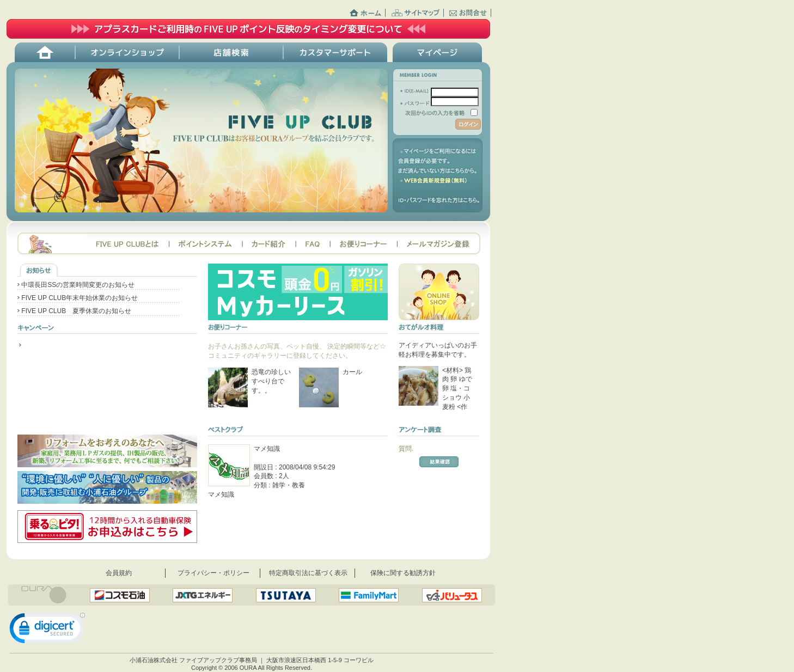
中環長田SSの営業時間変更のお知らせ (76, 285)
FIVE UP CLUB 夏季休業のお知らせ (74, 311)
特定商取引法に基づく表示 (308, 573)
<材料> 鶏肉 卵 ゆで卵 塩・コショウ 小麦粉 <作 (457, 389)
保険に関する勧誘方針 (403, 573)
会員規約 (119, 573)
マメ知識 (267, 449)
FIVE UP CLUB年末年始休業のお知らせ (78, 298)
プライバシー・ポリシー (213, 573)
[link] (47, 631)
